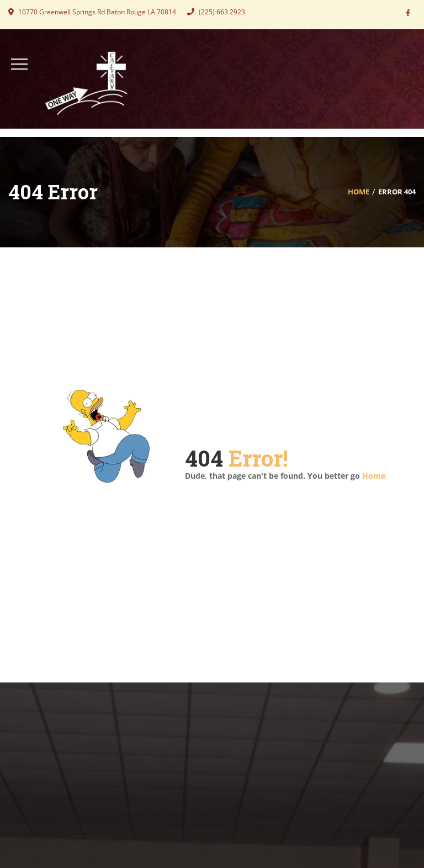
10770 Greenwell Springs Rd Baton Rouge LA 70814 (92, 12)
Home (359, 192)
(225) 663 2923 (216, 12)
